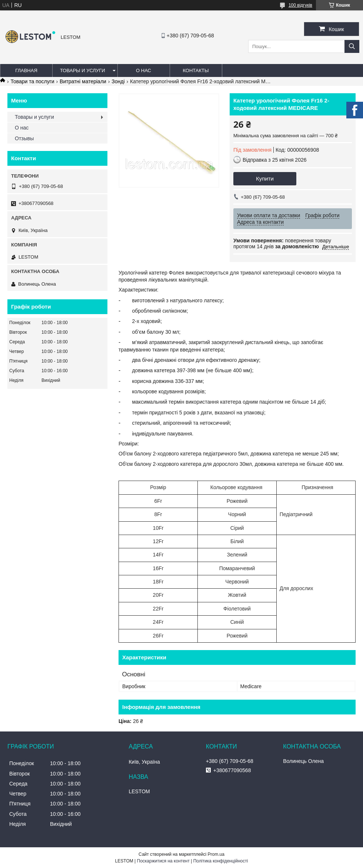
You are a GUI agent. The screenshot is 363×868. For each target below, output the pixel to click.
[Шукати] (352, 46)
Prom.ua (216, 854)
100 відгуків (300, 5)
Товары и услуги (83, 70)
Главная (26, 70)
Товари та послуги (32, 81)
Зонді (118, 81)
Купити (265, 179)
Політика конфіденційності (221, 861)
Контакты (196, 70)
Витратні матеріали (83, 81)
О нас (144, 70)
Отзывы (24, 138)
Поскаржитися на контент (163, 861)
